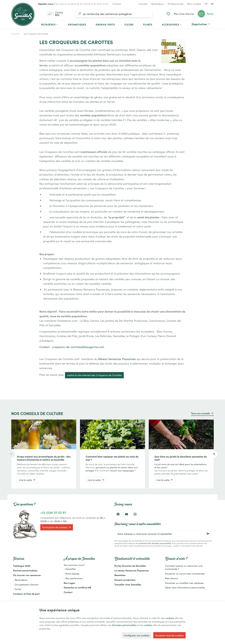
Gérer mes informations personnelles (185, 587)
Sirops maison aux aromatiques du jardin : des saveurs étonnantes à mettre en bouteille (44, 458)
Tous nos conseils (201, 413)
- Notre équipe (72, 573)
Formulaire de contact (57, 527)
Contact (68, 592)
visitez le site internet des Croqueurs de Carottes (94, 375)
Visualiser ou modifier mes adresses (184, 583)
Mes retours (171, 578)
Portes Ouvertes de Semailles (130, 566)
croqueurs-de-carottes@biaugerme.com (78, 347)
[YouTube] (127, 514)
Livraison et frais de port (26, 594)
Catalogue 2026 (22, 566)
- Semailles (70, 569)
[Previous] (11, 454)
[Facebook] (118, 514)
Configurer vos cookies (137, 635)
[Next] (214, 454)
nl (212, 4)
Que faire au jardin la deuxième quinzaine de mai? (181, 458)
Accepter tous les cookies (169, 635)
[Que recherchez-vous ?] (114, 14)
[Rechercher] (80, 14)
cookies (170, 618)
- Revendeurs (20, 580)
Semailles (16, 34)
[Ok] (208, 534)
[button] (172, 24)
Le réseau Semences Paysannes (132, 570)
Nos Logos (69, 583)
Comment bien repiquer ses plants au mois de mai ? (112, 458)
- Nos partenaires (73, 578)
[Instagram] (135, 514)
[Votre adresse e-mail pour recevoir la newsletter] (163, 534)
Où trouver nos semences (27, 575)
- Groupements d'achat (26, 584)
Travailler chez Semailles (128, 584)
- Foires (17, 589)
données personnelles (124, 625)
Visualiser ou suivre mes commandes (185, 573)
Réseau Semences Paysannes (117, 359)
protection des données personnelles (155, 543)
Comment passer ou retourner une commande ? (184, 567)
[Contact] (117, 4)
